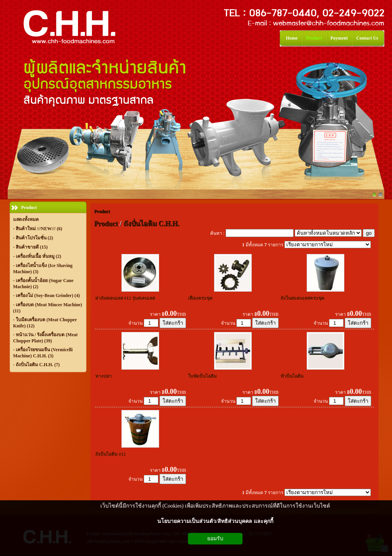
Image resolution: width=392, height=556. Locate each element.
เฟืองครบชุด (200, 298)
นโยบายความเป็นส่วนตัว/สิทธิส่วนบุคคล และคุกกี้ (215, 521)
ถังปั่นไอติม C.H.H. (151, 224)
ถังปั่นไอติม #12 (110, 454)
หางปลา (104, 376)
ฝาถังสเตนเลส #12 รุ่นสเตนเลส (125, 298)
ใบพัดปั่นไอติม (202, 376)
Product (102, 211)
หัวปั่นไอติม (292, 376)
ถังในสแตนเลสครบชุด (302, 298)
